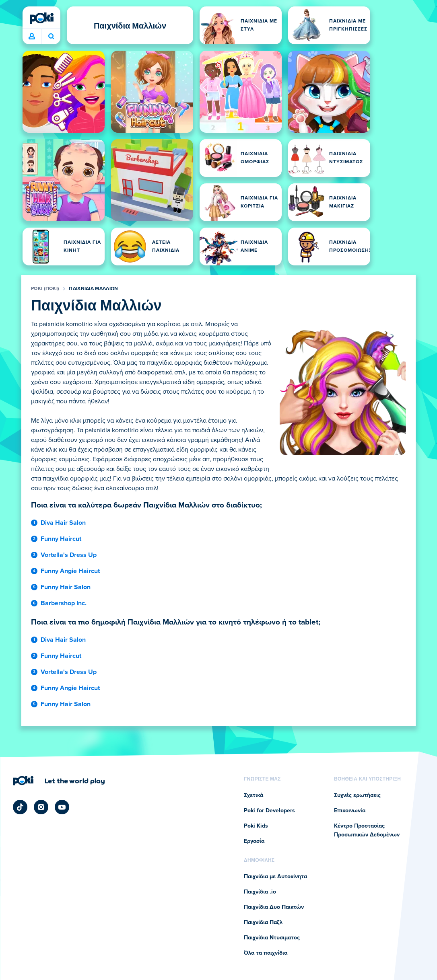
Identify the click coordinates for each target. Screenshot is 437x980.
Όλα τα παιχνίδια (266, 953)
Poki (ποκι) (45, 289)
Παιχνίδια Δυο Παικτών (274, 907)
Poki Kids (256, 826)
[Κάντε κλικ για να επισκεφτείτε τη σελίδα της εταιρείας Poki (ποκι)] (59, 781)
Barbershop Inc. (64, 603)
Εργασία (254, 841)
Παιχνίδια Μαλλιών (93, 289)
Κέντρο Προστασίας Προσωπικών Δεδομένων (367, 830)
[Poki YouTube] (62, 807)
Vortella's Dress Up (69, 555)
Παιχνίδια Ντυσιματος (272, 938)
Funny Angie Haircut (70, 571)
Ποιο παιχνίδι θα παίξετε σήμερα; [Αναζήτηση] (51, 36)
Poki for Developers (269, 811)
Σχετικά (254, 795)
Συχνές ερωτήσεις (357, 795)
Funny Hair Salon (66, 587)
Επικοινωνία (350, 811)
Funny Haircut (61, 539)
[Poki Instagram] (41, 807)
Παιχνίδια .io (260, 892)
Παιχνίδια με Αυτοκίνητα (275, 877)
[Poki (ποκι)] (41, 18)
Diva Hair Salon (63, 523)
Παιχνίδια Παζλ (263, 922)
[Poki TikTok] (20, 807)
